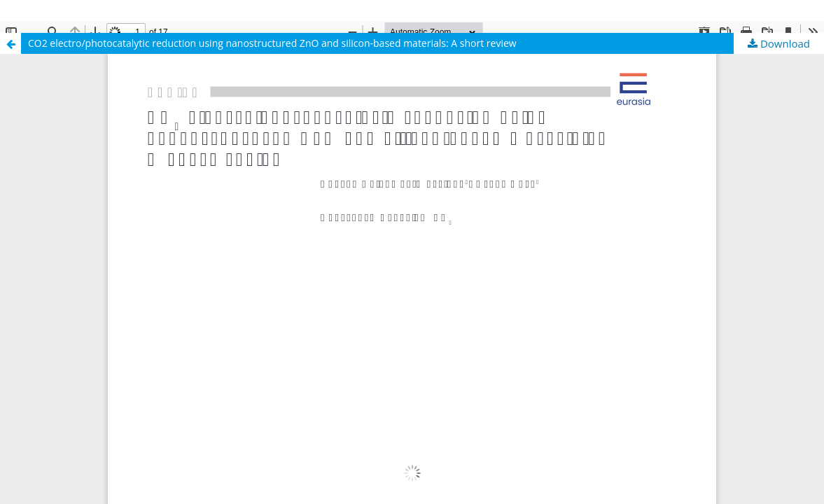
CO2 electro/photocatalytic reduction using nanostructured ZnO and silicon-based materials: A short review (272, 43)
